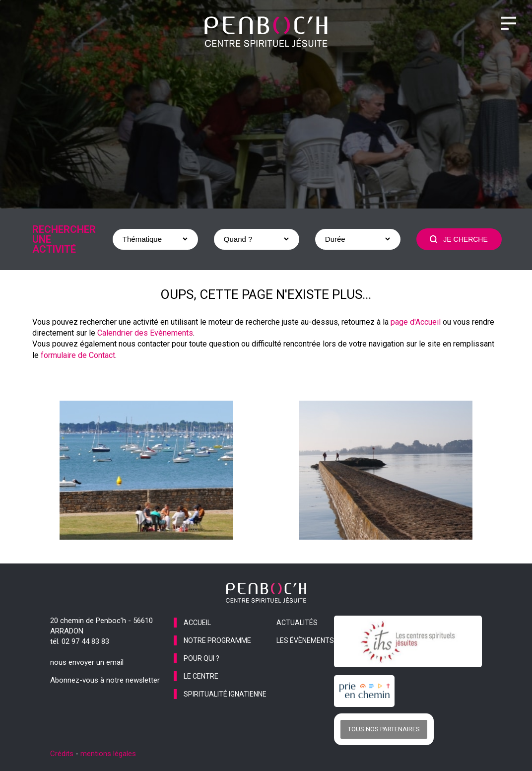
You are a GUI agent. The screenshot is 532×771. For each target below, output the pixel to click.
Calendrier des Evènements (145, 333)
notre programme (217, 640)
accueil (197, 623)
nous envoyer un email (87, 662)
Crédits (62, 754)
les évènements (305, 640)
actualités (297, 623)
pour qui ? (201, 658)
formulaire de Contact (78, 355)
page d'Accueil (416, 322)
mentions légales (108, 754)
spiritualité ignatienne (225, 694)
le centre (201, 676)
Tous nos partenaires (384, 729)
